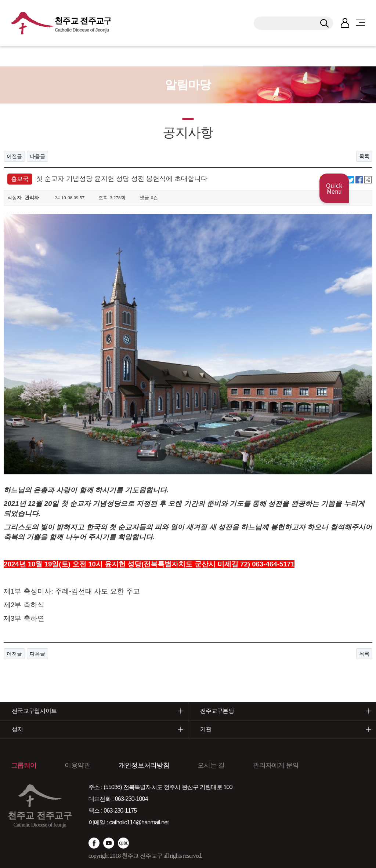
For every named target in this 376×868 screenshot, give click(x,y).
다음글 (37, 156)
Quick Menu (334, 188)
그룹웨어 (24, 748)
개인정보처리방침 (144, 748)
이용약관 (77, 748)
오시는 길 (211, 748)
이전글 (14, 156)
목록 (364, 156)
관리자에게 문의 (276, 748)
